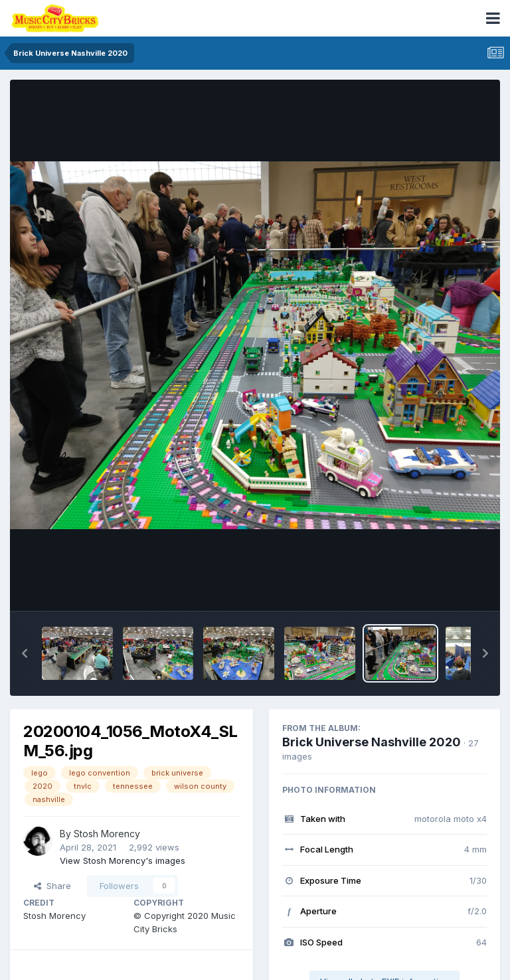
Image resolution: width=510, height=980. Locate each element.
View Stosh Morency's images (123, 860)
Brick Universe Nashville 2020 (372, 742)
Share (52, 886)
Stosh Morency (107, 834)
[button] (25, 653)
